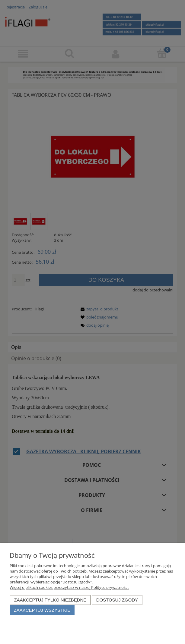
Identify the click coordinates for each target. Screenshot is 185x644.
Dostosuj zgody (117, 600)
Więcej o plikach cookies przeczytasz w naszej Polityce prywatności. (69, 587)
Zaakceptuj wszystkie (42, 610)
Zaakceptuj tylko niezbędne (50, 600)
